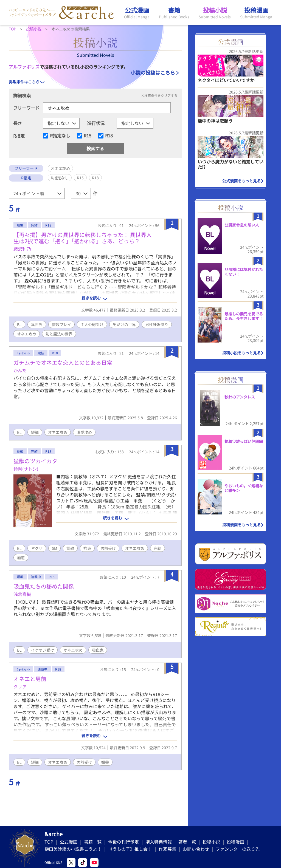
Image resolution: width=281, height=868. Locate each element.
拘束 (87, 548)
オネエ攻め (27, 334)
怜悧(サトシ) (26, 469)
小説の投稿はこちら (153, 72)
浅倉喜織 (22, 594)
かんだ (20, 370)
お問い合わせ (196, 849)
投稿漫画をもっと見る (241, 525)
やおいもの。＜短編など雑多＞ (244, 488)
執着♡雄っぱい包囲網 (244, 441)
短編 (35, 432)
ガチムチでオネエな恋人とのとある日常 (63, 362)
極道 (21, 558)
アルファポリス (24, 67)
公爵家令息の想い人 (242, 225)
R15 (88, 136)
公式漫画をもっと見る (241, 181)
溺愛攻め (84, 432)
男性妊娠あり (157, 324)
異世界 (37, 324)
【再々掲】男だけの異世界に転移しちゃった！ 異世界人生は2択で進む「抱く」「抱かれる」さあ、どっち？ (83, 238)
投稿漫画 (235, 842)
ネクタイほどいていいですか (226, 80)
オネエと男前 (30, 679)
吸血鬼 (98, 650)
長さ (18, 123)
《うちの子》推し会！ (130, 849)
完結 (158, 548)
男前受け (108, 548)
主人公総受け (92, 324)
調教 (70, 548)
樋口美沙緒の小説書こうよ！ (73, 849)
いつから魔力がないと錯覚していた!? (231, 164)
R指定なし (60, 136)
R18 (109, 136)
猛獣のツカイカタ (35, 461)
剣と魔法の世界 (59, 334)
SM (54, 548)
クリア (20, 686)
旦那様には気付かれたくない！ (244, 272)
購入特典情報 (159, 842)
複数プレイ (61, 324)
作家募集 (167, 849)
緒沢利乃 (22, 249)
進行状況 (96, 123)
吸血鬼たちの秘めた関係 (44, 586)
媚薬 (105, 762)
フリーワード (26, 108)
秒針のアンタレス (240, 397)
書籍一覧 (93, 842)
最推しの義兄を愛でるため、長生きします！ (244, 316)
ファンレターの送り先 (238, 849)
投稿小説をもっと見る (241, 353)
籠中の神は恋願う (215, 121)
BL (19, 324)
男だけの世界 (124, 324)
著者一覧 (187, 842)
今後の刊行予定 (123, 842)
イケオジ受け (43, 650)
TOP (49, 842)
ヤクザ (37, 548)
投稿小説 (211, 842)
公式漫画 (69, 842)
